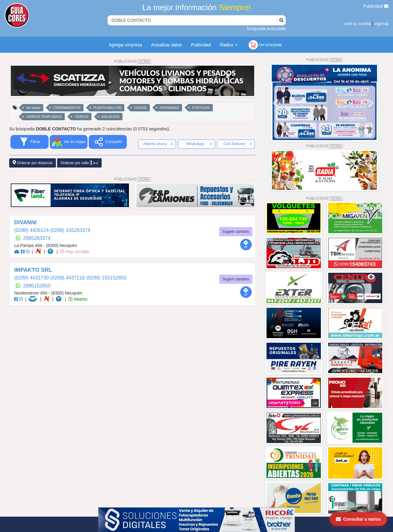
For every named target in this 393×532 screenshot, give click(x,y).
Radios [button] (229, 45)
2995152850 (37, 286)
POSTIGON (201, 108)
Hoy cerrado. (75, 252)
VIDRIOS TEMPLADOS (44, 117)
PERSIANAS (169, 108)
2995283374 (37, 238)
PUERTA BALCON (107, 108)
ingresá (381, 24)
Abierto (78, 299)
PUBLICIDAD (133, 61)
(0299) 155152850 (106, 278)
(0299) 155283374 (70, 230)
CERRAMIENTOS (67, 108)
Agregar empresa (125, 45)
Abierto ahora (158, 144)
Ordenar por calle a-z (79, 163)
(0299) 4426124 (32, 230)
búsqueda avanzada (266, 29)
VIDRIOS (82, 117)
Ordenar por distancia (33, 163)
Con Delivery (238, 144)
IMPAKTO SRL (33, 270)
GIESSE (140, 108)
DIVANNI (25, 222)
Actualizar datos (166, 45)
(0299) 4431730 (32, 278)
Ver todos (33, 108)
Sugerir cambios (236, 232)
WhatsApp (200, 144)
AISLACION (110, 117)
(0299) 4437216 (68, 278)
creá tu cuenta (357, 24)
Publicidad (376, 6)
